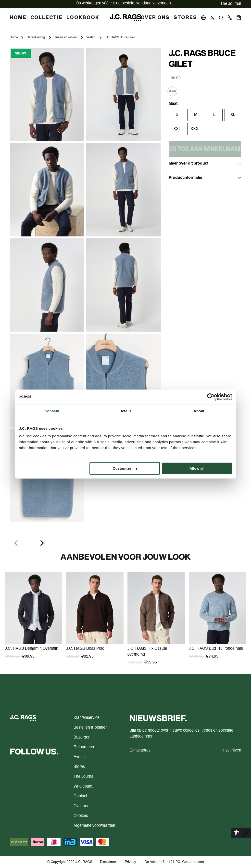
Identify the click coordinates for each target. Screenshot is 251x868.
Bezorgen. (82, 738)
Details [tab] (125, 411)
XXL (177, 129)
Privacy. (131, 862)
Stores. (80, 767)
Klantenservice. (87, 718)
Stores (185, 18)
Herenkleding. (36, 38)
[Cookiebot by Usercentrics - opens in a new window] (211, 397)
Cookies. (81, 816)
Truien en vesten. (66, 38)
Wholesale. (83, 787)
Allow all (197, 468)
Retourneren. (85, 747)
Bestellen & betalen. (91, 728)
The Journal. (84, 777)
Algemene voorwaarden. (95, 826)
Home (14, 38)
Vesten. (91, 38)
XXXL (196, 129)
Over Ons (155, 18)
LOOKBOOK (83, 18)
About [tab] (199, 411)
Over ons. (82, 806)
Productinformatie (205, 178)
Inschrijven (232, 751)
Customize (125, 468)
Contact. (81, 796)
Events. (80, 757)
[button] (221, 18)
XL (233, 115)
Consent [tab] (52, 411)
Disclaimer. (108, 862)
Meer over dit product (205, 164)
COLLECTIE (46, 18)
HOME (18, 18)
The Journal (231, 4)
